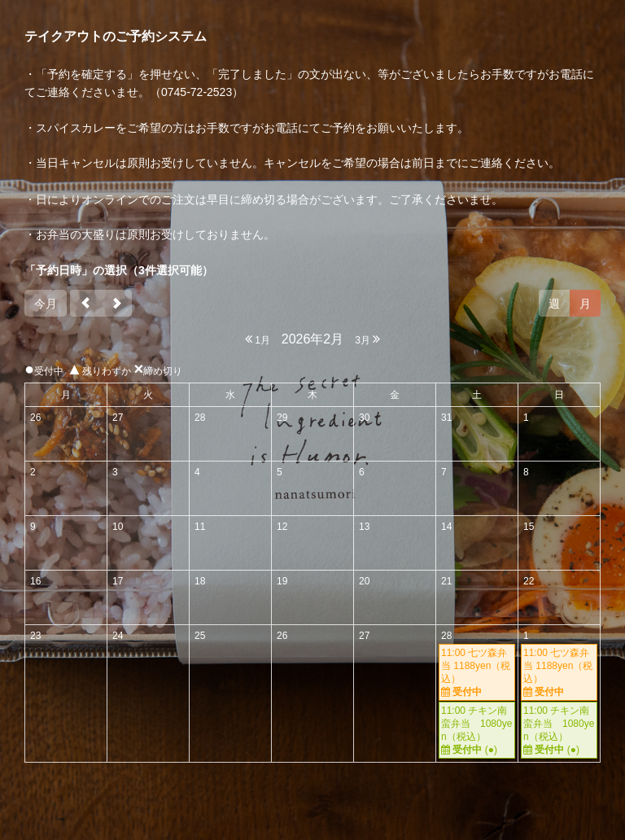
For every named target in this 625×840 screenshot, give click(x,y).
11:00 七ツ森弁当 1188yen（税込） (477, 673)
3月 (367, 339)
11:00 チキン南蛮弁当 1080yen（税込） (477, 731)
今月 (46, 304)
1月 (258, 339)
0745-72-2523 (197, 92)
